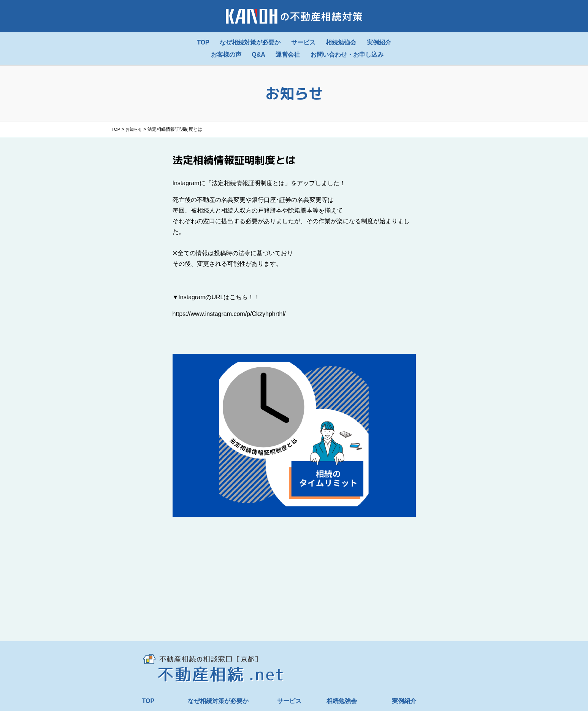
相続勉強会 (342, 701)
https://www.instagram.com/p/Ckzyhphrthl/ (229, 314)
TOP (148, 701)
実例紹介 (404, 701)
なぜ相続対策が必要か (218, 701)
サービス (289, 701)
